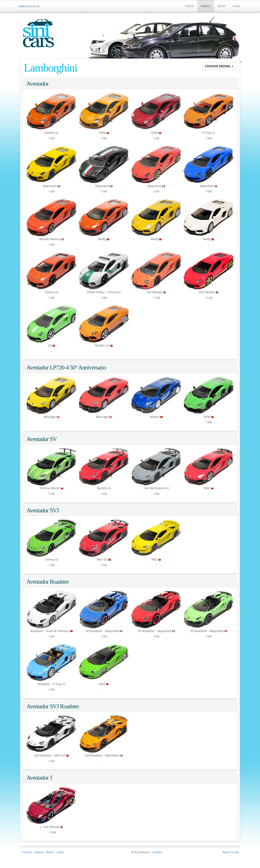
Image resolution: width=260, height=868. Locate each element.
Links (236, 6)
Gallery (206, 6)
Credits (157, 852)
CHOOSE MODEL (219, 66)
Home (190, 6)
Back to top (231, 852)
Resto (222, 6)
